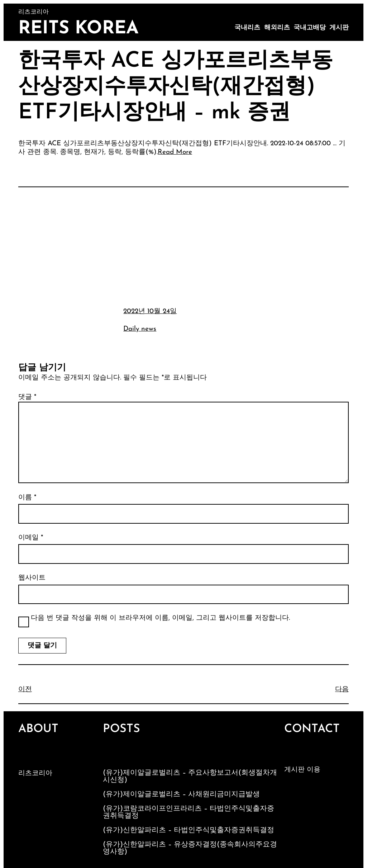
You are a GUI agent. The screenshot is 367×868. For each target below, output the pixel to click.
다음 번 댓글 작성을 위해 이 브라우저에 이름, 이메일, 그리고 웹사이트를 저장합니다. (160, 618)
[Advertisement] (183, 246)
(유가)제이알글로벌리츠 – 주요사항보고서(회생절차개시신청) (190, 777)
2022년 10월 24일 (150, 312)
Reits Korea (78, 29)
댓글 (27, 397)
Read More (175, 152)
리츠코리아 (35, 773)
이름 (27, 498)
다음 (342, 690)
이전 (25, 690)
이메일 (31, 538)
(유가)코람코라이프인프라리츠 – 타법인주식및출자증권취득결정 (189, 812)
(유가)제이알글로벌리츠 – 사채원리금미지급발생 (181, 794)
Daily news (140, 329)
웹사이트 (32, 578)
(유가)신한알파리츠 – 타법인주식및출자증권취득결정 (189, 830)
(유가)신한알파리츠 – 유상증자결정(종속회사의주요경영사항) (190, 848)
